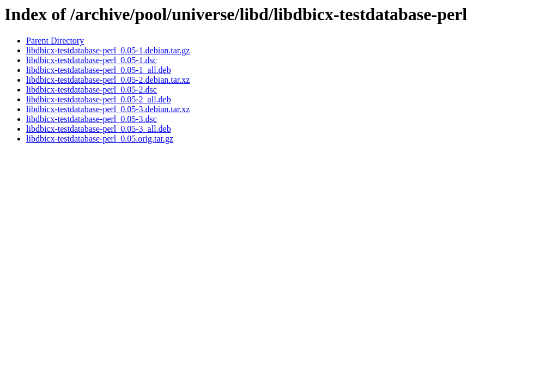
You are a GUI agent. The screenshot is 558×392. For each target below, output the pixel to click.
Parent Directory (55, 41)
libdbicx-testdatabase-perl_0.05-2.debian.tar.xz (108, 80)
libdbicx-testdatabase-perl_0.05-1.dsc (92, 60)
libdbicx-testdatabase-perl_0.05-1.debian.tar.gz (108, 50)
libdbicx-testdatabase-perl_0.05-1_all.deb (99, 70)
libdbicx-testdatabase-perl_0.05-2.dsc (92, 90)
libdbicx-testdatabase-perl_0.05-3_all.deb (99, 129)
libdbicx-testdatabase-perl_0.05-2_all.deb (99, 99)
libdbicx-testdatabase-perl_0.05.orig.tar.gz (100, 139)
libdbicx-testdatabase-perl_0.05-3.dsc (92, 119)
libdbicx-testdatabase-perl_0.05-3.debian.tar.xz (108, 109)
